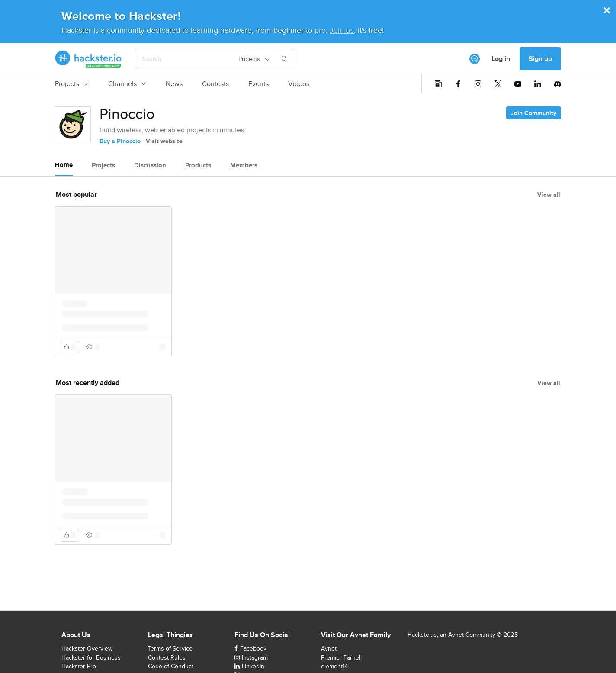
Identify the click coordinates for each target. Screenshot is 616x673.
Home (64, 165)
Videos (299, 84)
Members (244, 165)
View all (549, 195)
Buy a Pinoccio (120, 141)
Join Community (534, 113)
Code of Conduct (171, 666)
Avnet (329, 648)
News (174, 84)
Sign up (540, 59)
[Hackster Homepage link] (88, 59)
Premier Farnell (341, 657)
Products (198, 165)
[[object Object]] (475, 59)
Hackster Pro (79, 666)
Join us (342, 30)
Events (258, 84)
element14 (335, 666)
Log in (501, 59)
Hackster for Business (91, 657)
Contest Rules (167, 657)
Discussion (150, 165)
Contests (215, 84)
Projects (72, 84)
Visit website (164, 141)
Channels (127, 84)
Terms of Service (170, 648)
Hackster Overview (87, 648)
